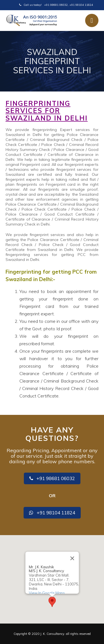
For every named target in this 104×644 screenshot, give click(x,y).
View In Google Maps (47, 593)
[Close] (72, 558)
